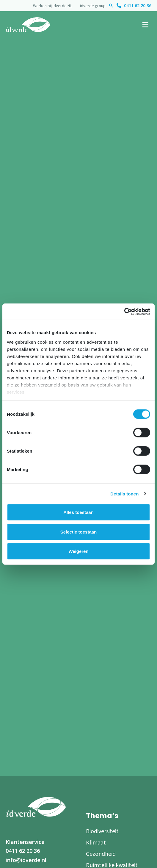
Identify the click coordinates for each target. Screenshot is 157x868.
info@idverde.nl (26, 860)
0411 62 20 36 (138, 6)
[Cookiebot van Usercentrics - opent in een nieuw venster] (124, 312)
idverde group (93, 6)
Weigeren (78, 551)
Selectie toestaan (79, 532)
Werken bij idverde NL (52, 6)
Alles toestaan (78, 512)
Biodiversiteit (102, 831)
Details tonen (124, 494)
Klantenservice (25, 842)
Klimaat (96, 843)
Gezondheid (101, 854)
